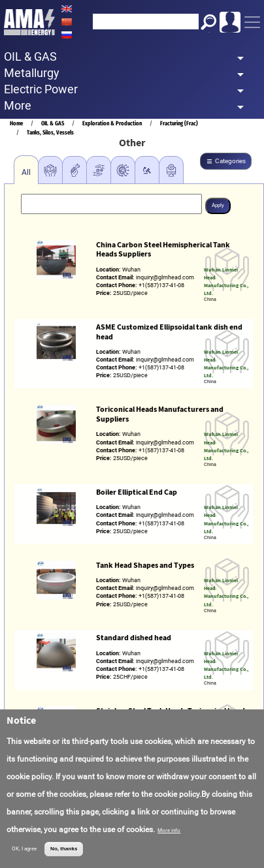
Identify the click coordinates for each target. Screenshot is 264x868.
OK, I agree (24, 849)
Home (16, 123)
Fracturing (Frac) (179, 123)
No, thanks (64, 849)
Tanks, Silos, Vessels (50, 132)
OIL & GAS (53, 123)
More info (169, 830)
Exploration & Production (112, 123)
